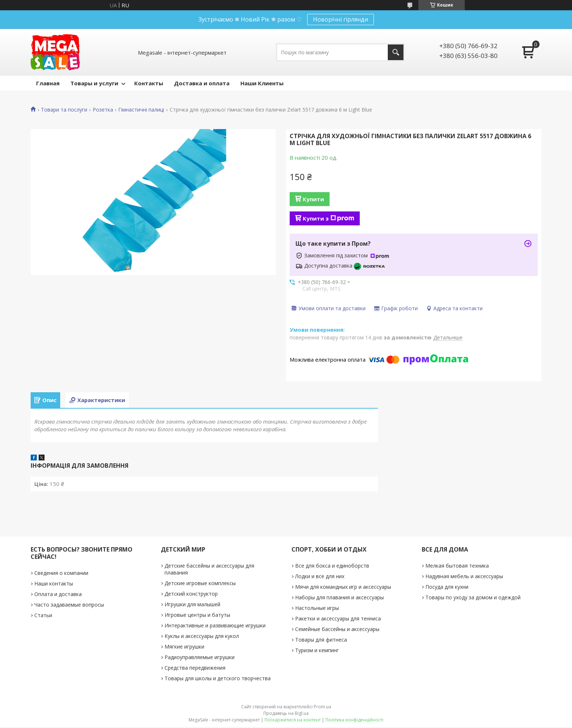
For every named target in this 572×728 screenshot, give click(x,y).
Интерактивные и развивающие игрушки (215, 626)
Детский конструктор (191, 595)
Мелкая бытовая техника (457, 567)
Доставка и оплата (202, 83)
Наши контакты (54, 585)
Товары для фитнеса (321, 641)
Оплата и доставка (58, 595)
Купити (313, 199)
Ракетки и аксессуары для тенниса (338, 620)
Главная (48, 83)
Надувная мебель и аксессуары (464, 577)
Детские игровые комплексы (200, 584)
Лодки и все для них (320, 577)
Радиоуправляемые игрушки (200, 658)
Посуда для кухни (447, 588)
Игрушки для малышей (192, 605)
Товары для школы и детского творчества (218, 679)
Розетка (103, 110)
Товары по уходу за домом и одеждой (473, 598)
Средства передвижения (195, 669)
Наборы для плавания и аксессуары (339, 598)
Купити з (328, 218)
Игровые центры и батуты (197, 616)
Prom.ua (322, 708)
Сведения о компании (61, 574)
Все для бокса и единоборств (332, 567)
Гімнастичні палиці (141, 110)
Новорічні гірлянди (341, 19)
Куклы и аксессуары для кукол (202, 637)
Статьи (43, 616)
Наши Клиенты (262, 83)
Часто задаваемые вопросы (69, 606)
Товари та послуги (64, 110)
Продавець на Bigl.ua (286, 714)
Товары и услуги (94, 83)
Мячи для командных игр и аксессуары (343, 588)
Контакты (149, 83)
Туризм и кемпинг (317, 651)
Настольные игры (317, 609)
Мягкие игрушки (184, 648)
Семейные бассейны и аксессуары (337, 630)
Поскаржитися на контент (293, 721)
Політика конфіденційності (354, 721)
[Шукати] (396, 52)
